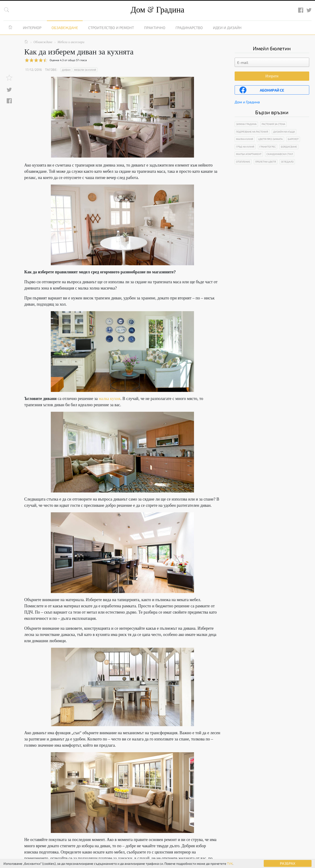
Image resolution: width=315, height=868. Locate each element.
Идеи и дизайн (227, 28)
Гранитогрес (268, 147)
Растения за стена (273, 124)
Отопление (243, 162)
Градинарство (189, 28)
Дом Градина (157, 10)
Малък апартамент (249, 154)
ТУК (230, 864)
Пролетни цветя (266, 162)
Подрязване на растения (252, 132)
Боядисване (289, 147)
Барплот (293, 139)
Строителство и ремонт (111, 28)
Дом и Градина (247, 102)
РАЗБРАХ (288, 863)
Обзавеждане (65, 28)
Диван (66, 70)
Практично (155, 28)
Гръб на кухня (245, 147)
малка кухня (110, 399)
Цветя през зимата (270, 139)
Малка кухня (245, 139)
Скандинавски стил (280, 154)
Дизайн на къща (284, 132)
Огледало (287, 162)
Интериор (32, 28)
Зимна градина (246, 124)
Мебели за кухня (85, 70)
